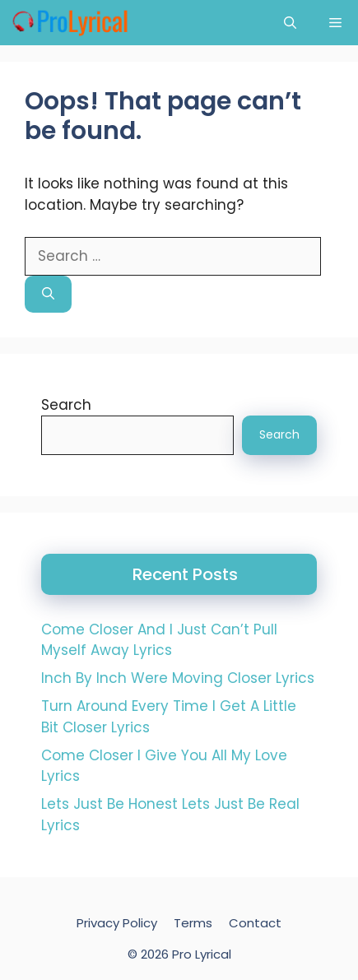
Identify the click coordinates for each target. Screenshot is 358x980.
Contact (255, 923)
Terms (193, 923)
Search (66, 405)
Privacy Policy (117, 923)
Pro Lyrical (202, 954)
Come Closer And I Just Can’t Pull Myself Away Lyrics (159, 640)
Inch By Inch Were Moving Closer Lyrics (178, 678)
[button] (290, 23)
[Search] (48, 294)
